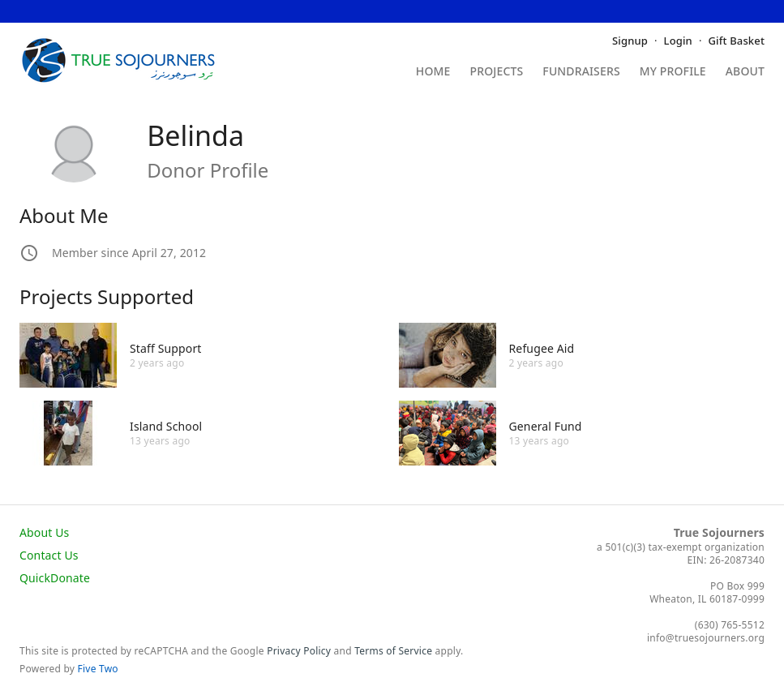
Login (678, 41)
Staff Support (166, 348)
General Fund (546, 426)
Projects (497, 72)
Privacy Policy (299, 651)
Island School (166, 426)
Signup (630, 41)
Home (433, 72)
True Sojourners (719, 532)
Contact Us (49, 555)
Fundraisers (581, 72)
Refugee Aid (542, 348)
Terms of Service (393, 651)
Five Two (98, 669)
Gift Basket (737, 41)
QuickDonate (55, 578)
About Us (44, 532)
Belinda (195, 135)
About (745, 72)
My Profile (673, 72)
